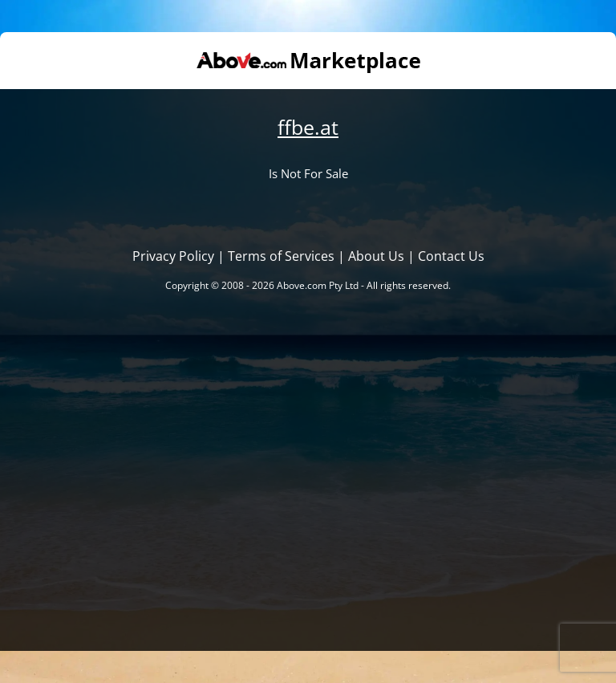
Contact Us (451, 256)
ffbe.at (308, 127)
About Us (376, 256)
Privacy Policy (173, 256)
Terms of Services (281, 256)
